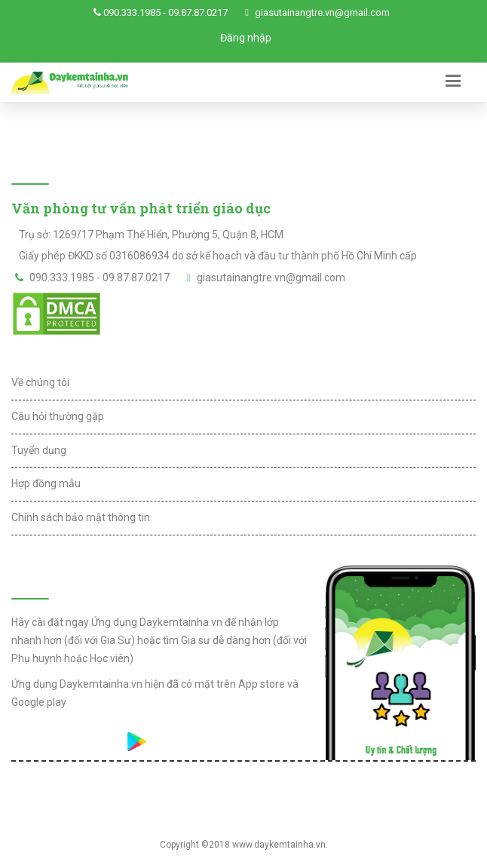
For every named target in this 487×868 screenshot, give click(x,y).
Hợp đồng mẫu (46, 483)
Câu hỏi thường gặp (58, 416)
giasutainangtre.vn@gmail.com (322, 12)
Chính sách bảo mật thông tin (81, 517)
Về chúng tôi (40, 382)
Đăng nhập (246, 38)
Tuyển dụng (39, 450)
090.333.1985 (132, 12)
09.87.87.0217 (198, 12)
